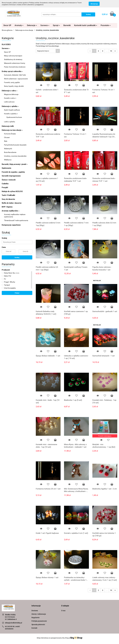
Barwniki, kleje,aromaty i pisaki (15, 164)
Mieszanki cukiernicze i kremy (15, 63)
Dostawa (35, 611)
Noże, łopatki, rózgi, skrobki (14, 86)
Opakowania (6, 168)
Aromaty (19, 25)
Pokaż (17, 293)
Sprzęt (56, 25)
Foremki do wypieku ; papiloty (13, 172)
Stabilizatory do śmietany (13, 59)
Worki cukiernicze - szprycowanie (16, 79)
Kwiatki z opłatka (11, 114)
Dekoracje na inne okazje (12, 130)
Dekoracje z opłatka (10, 106)
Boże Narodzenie (10, 152)
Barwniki (67, 25)
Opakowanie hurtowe (14, 117)
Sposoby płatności (38, 624)
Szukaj (17, 257)
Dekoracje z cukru (10, 91)
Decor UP (7, 25)
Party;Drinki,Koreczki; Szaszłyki (15, 145)
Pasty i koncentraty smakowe (15, 67)
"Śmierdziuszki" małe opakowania (16, 220)
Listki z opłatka (10, 122)
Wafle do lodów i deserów (12, 203)
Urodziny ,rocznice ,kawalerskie (15, 156)
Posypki (5, 187)
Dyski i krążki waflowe (12, 110)
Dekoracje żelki (8, 126)
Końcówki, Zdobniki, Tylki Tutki (15, 75)
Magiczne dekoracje (11, 94)
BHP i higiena (7, 207)
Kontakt (34, 628)
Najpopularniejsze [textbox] (43, 51)
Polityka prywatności (39, 621)
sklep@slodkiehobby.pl (14, 623)
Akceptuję (94, 4)
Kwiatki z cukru (10, 98)
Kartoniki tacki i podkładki (86, 25)
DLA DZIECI (6, 44)
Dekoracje (32, 25)
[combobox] (48, 51)
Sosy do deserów (8, 199)
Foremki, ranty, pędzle (12, 82)
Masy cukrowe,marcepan (13, 56)
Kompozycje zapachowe (11, 225)
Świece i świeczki (9, 180)
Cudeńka (5, 184)
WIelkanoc (8, 160)
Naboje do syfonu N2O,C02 (12, 191)
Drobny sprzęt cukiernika (12, 71)
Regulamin (36, 618)
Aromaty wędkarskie (11, 211)
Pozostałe (106, 25)
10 (111, 51)
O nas (63, 611)
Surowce (45, 25)
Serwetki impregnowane (11, 176)
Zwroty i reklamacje (39, 614)
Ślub (6, 141)
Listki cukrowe (9, 102)
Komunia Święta (10, 134)
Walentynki (8, 149)
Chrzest (7, 137)
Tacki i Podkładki (8, 195)
